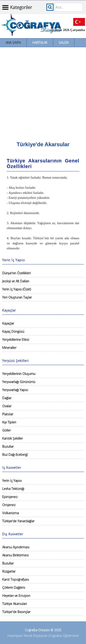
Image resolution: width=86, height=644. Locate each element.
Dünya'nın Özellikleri (16, 273)
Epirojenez (10, 497)
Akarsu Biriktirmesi (15, 555)
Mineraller (9, 348)
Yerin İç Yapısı (12, 481)
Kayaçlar (8, 323)
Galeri (64, 43)
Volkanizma (11, 513)
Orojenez (9, 505)
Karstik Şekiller (13, 438)
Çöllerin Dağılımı (14, 588)
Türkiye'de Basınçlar (16, 612)
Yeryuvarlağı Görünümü (19, 382)
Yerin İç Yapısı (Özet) (17, 289)
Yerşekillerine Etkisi (16, 340)
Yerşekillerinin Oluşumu (19, 374)
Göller (6, 430)
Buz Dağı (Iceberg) (15, 455)
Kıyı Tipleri (9, 422)
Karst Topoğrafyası (16, 579)
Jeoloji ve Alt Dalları (16, 281)
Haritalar (40, 43)
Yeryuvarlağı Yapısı (15, 390)
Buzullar (8, 446)
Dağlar (7, 398)
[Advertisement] (43, 93)
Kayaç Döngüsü (13, 331)
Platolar (8, 414)
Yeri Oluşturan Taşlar (17, 297)
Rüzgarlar (9, 571)
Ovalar (7, 406)
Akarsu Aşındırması (16, 547)
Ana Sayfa (13, 43)
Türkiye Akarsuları (15, 604)
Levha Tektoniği (13, 489)
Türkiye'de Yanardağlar (18, 521)
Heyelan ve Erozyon (16, 596)
